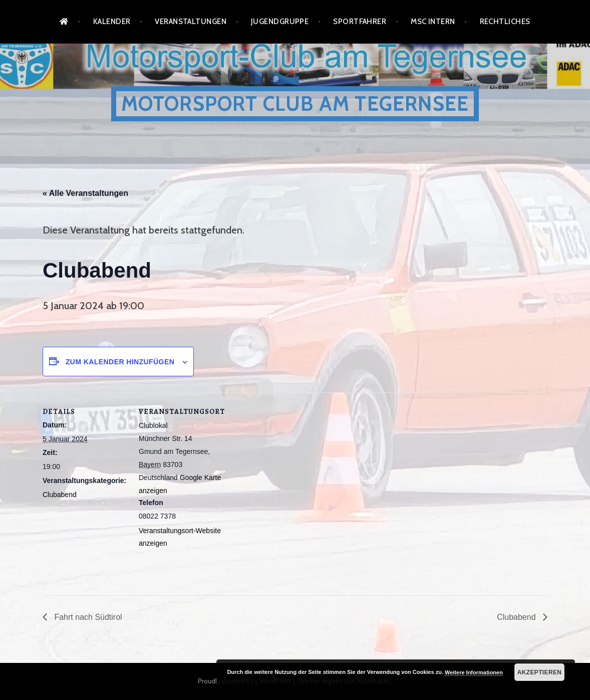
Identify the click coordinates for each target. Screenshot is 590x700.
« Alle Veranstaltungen (85, 193)
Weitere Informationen (474, 672)
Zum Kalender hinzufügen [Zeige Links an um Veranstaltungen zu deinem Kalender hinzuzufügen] (120, 362)
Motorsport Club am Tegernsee (295, 103)
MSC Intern (433, 22)
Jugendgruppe (280, 22)
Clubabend (60, 495)
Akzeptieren (540, 672)
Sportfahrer (360, 22)
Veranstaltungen (191, 22)
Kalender (112, 22)
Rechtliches (505, 22)
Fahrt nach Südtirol (87, 617)
